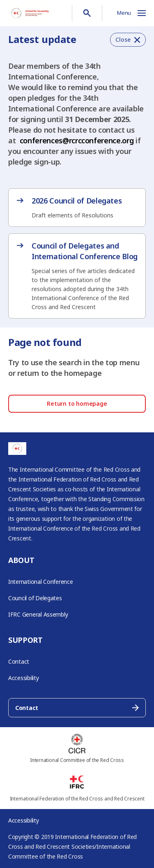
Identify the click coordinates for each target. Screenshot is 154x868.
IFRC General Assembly (38, 614)
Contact (19, 661)
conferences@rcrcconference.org (77, 140)
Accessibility (24, 678)
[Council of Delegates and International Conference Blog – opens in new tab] (77, 276)
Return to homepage (77, 403)
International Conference (41, 582)
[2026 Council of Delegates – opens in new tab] (77, 208)
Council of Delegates (35, 598)
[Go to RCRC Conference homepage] (30, 13)
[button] (128, 40)
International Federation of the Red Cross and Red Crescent (77, 799)
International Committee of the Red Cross (77, 760)
